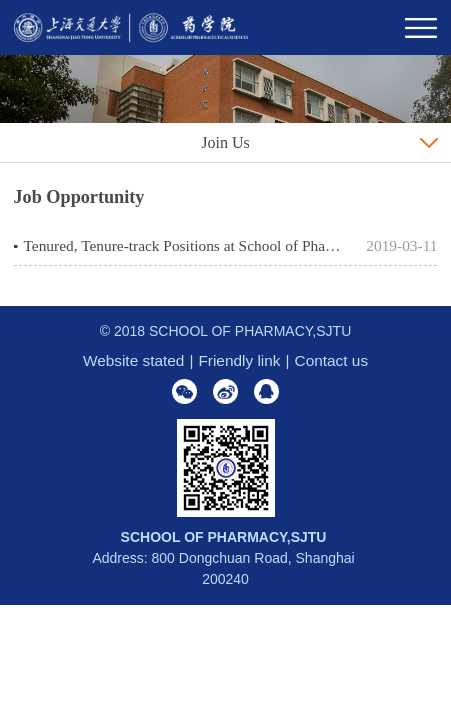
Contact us (332, 360)
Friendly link (239, 360)
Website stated (134, 360)
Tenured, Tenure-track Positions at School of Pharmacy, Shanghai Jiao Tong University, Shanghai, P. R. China (183, 245)
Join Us (225, 142)
